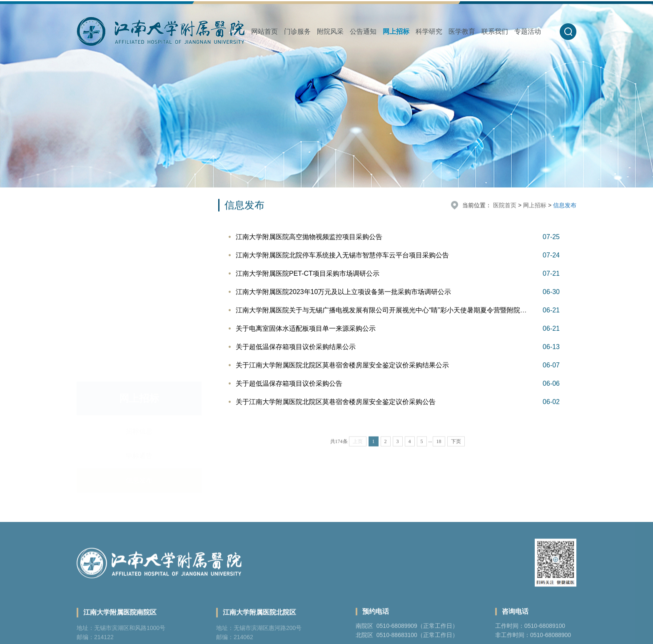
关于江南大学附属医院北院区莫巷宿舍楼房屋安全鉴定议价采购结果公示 (342, 365)
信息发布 (139, 261)
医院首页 (505, 206)
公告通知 (363, 31)
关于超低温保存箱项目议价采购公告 (289, 383)
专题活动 (528, 31)
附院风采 (330, 31)
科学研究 (429, 31)
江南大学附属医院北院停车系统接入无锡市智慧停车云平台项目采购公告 (342, 255)
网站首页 (264, 31)
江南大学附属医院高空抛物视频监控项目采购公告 (309, 237)
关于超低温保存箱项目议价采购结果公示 (296, 347)
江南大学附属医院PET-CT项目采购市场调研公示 (308, 273)
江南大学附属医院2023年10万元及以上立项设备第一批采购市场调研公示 (343, 292)
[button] (568, 32)
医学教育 (462, 31)
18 (439, 451)
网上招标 (396, 31)
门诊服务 (297, 31)
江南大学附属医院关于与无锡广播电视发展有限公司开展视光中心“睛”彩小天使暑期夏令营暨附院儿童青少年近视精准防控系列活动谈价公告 (441, 310)
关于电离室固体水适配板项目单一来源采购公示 (306, 328)
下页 (456, 451)
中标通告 (139, 236)
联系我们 (495, 31)
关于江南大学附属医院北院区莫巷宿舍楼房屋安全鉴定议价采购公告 (336, 402)
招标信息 (139, 211)
